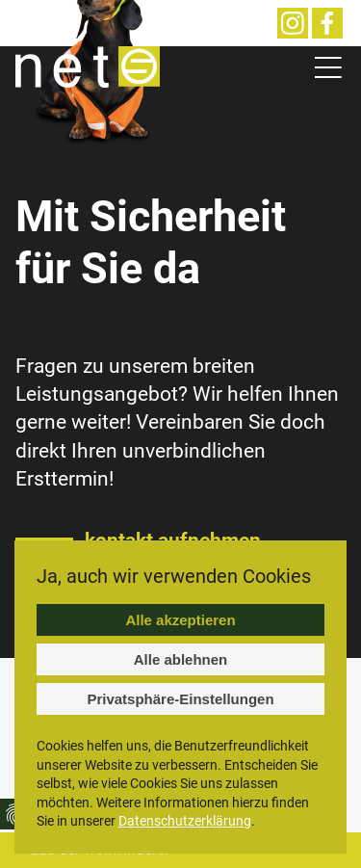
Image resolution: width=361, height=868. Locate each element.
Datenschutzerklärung (185, 821)
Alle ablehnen (181, 659)
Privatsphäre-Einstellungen (180, 699)
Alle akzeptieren (180, 620)
